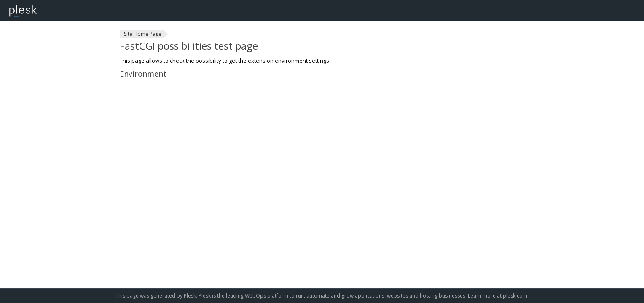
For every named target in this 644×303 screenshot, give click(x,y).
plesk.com (515, 296)
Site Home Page (143, 34)
